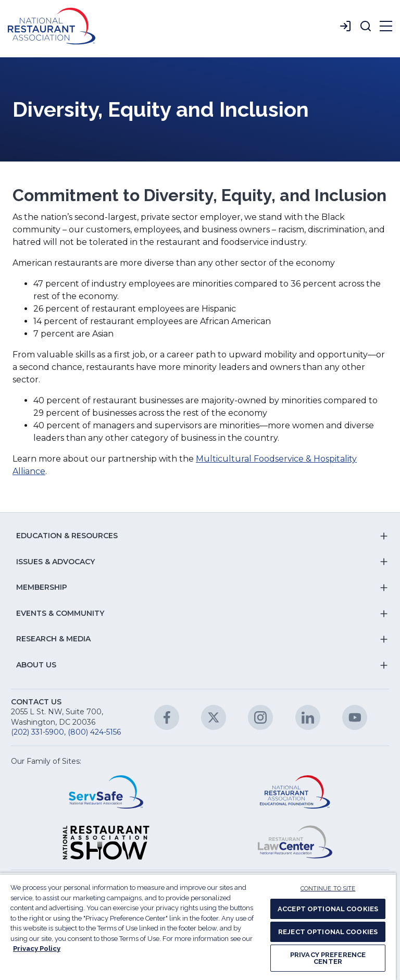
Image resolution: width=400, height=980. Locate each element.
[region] (198, 926)
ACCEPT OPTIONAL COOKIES (328, 909)
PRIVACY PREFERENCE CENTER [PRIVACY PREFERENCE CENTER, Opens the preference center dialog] (328, 958)
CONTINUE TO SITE (328, 889)
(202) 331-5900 (37, 732)
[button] (366, 26)
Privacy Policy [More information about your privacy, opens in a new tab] (37, 948)
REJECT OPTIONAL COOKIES (328, 932)
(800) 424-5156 (94, 732)
